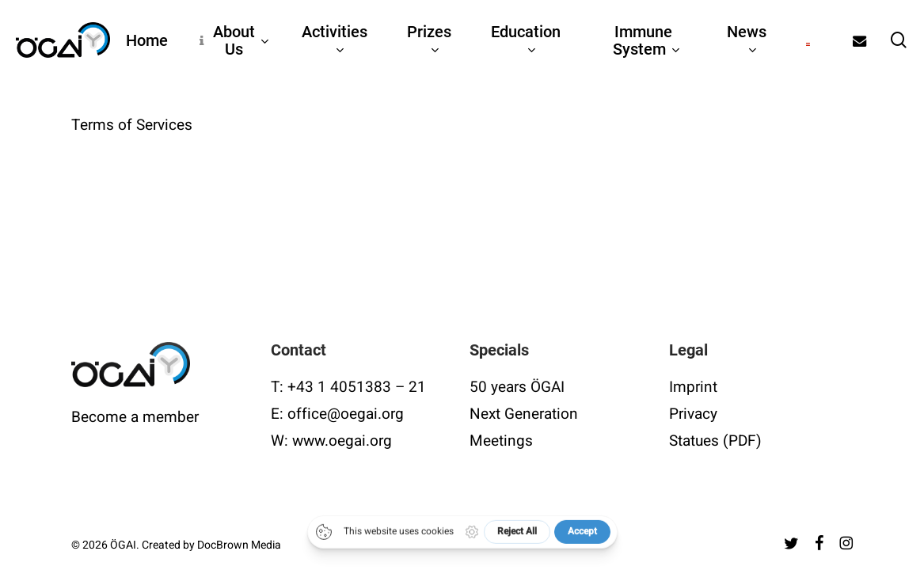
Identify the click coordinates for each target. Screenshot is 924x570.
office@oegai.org (346, 414)
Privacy (693, 414)
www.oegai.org (342, 441)
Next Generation (524, 414)
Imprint (693, 387)
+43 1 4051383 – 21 (357, 387)
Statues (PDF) (715, 441)
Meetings (501, 441)
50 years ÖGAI (517, 387)
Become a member (135, 417)
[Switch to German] (808, 40)
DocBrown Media (239, 545)
